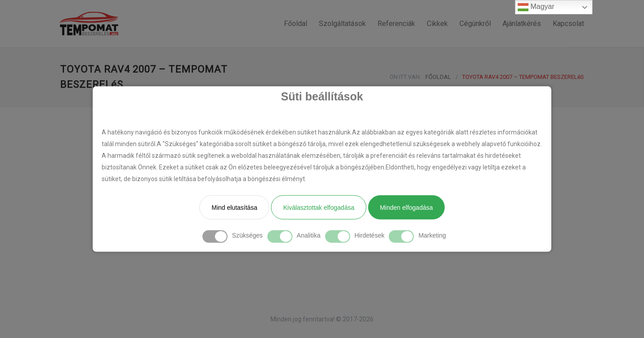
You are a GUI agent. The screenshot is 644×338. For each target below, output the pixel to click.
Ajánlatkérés (522, 24)
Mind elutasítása (234, 208)
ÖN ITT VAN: (405, 77)
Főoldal (296, 24)
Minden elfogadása (406, 208)
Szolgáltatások (342, 24)
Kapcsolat (568, 24)
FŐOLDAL (438, 77)
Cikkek (437, 24)
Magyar (536, 7)
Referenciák (396, 24)
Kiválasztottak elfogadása (319, 208)
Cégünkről (475, 24)
